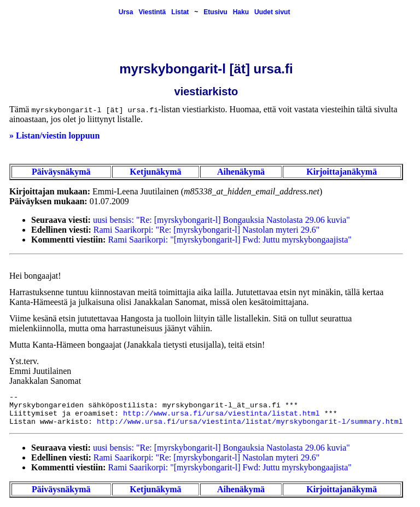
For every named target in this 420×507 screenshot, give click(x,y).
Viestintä (152, 12)
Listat (180, 12)
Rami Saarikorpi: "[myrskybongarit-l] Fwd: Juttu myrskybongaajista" (229, 240)
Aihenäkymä (241, 172)
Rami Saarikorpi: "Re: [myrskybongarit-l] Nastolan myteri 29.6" (206, 230)
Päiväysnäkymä (61, 172)
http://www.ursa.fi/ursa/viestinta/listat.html (221, 414)
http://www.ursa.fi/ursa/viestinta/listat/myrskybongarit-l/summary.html (250, 422)
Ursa (126, 12)
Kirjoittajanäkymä (342, 172)
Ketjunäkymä (155, 172)
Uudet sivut (272, 12)
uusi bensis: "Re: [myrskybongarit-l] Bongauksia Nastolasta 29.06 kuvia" (221, 220)
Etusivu (215, 12)
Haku (241, 12)
